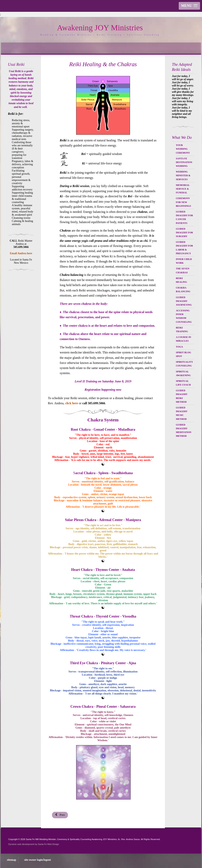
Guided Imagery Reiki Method (181, 396)
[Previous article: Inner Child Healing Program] (60, 815)
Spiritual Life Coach (183, 383)
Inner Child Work (184, 261)
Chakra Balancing (183, 290)
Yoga (179, 347)
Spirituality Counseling (184, 364)
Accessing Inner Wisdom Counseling (184, 316)
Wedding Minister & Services (183, 175)
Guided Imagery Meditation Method (183, 430)
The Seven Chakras (182, 270)
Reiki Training (182, 330)
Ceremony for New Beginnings (183, 202)
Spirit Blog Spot (183, 354)
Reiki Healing (181, 280)
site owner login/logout (38, 860)
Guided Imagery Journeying (184, 301)
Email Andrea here (21, 253)
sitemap (12, 860)
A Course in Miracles (183, 339)
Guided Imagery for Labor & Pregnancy (184, 248)
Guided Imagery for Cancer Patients (184, 217)
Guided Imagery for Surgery (184, 233)
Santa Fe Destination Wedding (184, 162)
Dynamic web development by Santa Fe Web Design (34, 844)
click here (72, 403)
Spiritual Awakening (183, 373)
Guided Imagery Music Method (181, 413)
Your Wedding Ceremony (183, 149)
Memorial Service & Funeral (183, 189)
